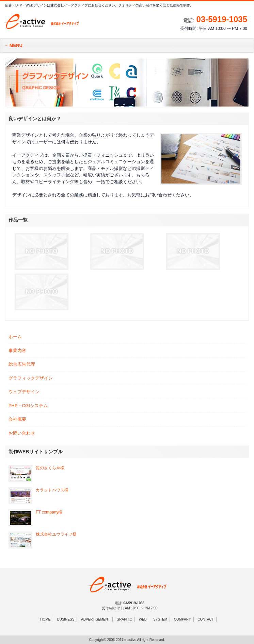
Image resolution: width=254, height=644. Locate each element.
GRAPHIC (124, 619)
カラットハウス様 (52, 490)
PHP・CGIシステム (28, 406)
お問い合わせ (22, 433)
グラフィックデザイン (31, 378)
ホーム (15, 337)
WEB (143, 619)
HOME (45, 619)
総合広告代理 (22, 364)
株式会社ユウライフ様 (56, 534)
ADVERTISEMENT (96, 619)
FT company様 (49, 512)
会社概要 (17, 419)
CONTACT (206, 619)
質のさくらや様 (50, 468)
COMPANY (182, 619)
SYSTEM (160, 619)
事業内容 (17, 351)
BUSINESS (66, 619)
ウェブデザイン (24, 392)
